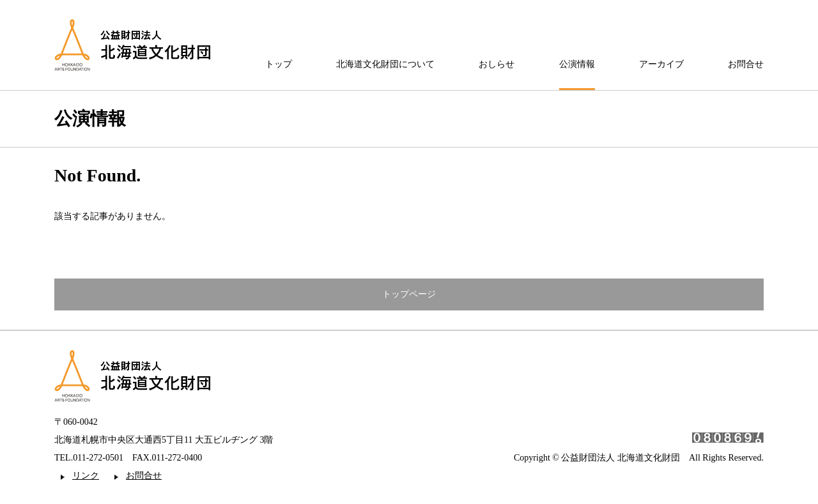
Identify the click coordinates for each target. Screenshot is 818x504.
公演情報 (577, 65)
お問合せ (746, 65)
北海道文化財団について (385, 65)
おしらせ (497, 65)
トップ (279, 65)
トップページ (409, 294)
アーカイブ (661, 65)
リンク (86, 476)
